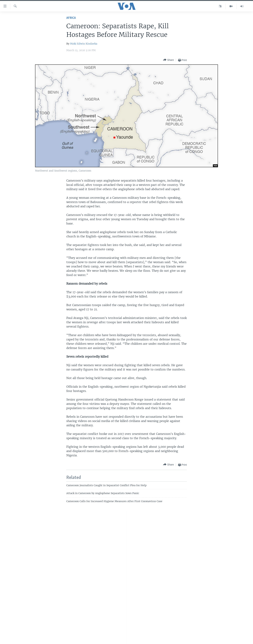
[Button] (168, 60)
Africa (71, 18)
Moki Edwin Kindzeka (84, 44)
